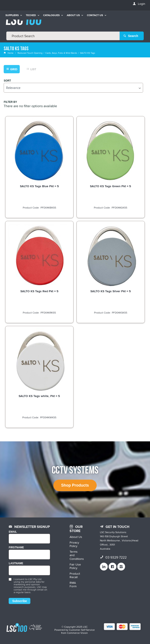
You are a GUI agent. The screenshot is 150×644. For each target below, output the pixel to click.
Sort (7, 81)
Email (13, 532)
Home (9, 53)
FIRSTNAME (16, 548)
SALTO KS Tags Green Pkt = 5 (111, 186)
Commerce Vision (77, 633)
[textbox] (63, 36)
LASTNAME (16, 563)
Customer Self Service (82, 630)
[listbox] (73, 88)
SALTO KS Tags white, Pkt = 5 (39, 396)
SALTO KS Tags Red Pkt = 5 (39, 291)
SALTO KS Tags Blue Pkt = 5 (39, 186)
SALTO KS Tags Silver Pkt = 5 (111, 291)
